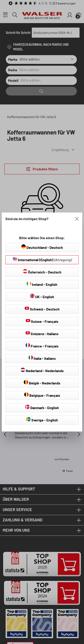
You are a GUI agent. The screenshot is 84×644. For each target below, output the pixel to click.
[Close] (77, 219)
